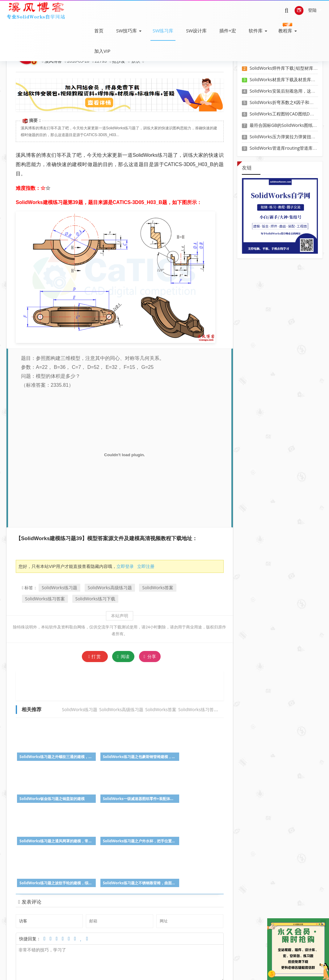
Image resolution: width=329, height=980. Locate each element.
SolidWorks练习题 (59, 588)
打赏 (95, 656)
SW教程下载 (101, 961)
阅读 (123, 656)
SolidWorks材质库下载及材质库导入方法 (289, 79)
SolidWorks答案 (158, 588)
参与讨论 (214, 917)
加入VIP (102, 51)
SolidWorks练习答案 (45, 599)
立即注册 (146, 566)
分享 (150, 657)
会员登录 (149, 961)
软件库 (256, 31)
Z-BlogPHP (176, 970)
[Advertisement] (128, 685)
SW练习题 (127, 961)
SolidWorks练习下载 (95, 599)
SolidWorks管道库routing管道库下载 (285, 148)
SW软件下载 (73, 961)
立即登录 (125, 566)
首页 (99, 31)
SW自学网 (144, 970)
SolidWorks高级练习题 (110, 588)
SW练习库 (163, 31)
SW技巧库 (127, 31)
